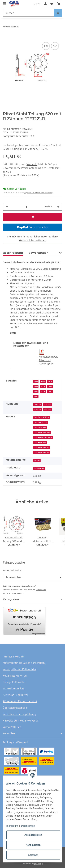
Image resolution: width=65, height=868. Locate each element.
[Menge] (26, 207)
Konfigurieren (33, 845)
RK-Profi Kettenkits (14, 688)
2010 (50, 381)
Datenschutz (28, 826)
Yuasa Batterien (12, 727)
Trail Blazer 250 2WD (43, 438)
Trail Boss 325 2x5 (41, 453)
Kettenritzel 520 (25, 136)
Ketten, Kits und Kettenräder (19, 669)
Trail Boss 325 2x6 (41, 417)
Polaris (37, 460)
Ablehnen (33, 855)
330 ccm (48, 409)
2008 (43, 387)
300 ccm (48, 404)
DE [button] (35, 4)
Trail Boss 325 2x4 (41, 448)
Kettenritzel (39, 468)
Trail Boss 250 (40, 443)
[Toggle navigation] (5, 2)
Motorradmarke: (12, 570)
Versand (32, 164)
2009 (36, 387)
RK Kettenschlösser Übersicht (20, 701)
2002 (50, 392)
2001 (36, 397)
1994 (43, 381)
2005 (50, 387)
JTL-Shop (38, 864)
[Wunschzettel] (52, 4)
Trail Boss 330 (40, 427)
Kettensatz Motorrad (15, 676)
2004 (36, 392)
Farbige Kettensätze (14, 682)
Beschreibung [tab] (13, 253)
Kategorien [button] (11, 599)
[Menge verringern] (7, 207)
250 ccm (37, 404)
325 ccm (37, 409)
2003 (43, 392)
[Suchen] (29, 13)
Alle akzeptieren (33, 835)
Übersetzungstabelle (15, 708)
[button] (45, 4)
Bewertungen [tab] (38, 253)
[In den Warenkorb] (6, 36)
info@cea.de (41, 590)
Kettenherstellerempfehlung (19, 714)
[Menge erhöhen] (58, 207)
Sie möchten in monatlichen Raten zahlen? (32, 238)
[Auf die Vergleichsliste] (46, 46)
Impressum (12, 826)
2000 (36, 381)
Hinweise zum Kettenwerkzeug (21, 721)
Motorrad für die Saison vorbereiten (24, 663)
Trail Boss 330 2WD (42, 433)
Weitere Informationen (33, 240)
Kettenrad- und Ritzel (15, 695)
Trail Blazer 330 (40, 422)
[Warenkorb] (59, 4)
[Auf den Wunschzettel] (55, 46)
